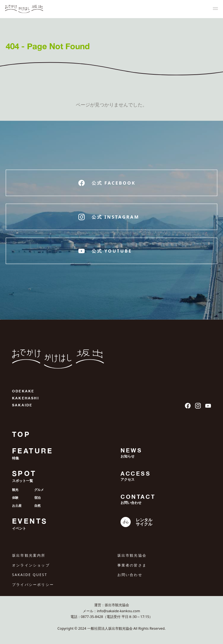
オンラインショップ (31, 565)
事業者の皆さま (132, 565)
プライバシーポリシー (33, 584)
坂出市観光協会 (132, 555)
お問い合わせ (130, 575)
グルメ (39, 490)
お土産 (17, 505)
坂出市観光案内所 (29, 555)
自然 (37, 505)
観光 (15, 490)
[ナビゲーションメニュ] (215, 9)
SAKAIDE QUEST (30, 575)
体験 (15, 498)
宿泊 (37, 498)
